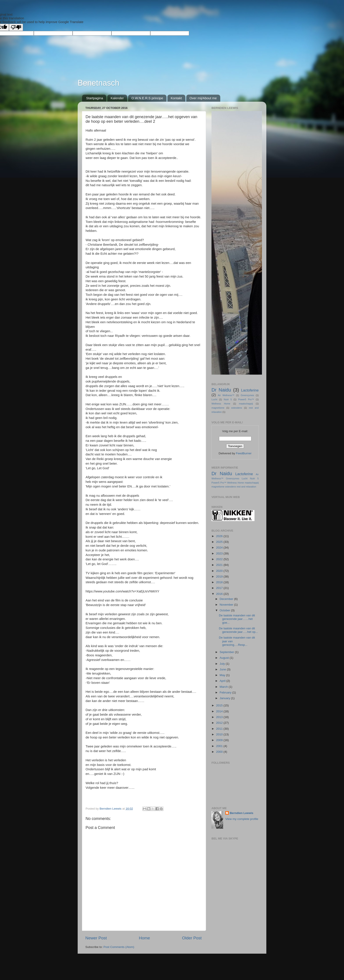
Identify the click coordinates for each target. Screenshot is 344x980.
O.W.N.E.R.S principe (147, 98)
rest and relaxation (246, 487)
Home (144, 938)
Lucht (214, 399)
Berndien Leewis (241, 813)
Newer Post (96, 938)
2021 (220, 565)
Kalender (117, 98)
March (224, 687)
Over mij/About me (203, 98)
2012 (220, 723)
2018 (220, 582)
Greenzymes (247, 395)
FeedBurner (244, 453)
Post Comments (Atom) (119, 947)
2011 (220, 729)
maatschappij (246, 404)
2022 (220, 559)
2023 (220, 553)
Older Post (192, 938)
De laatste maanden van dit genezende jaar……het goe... (237, 619)
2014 (220, 711)
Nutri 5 (228, 399)
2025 (220, 542)
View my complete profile (242, 819)
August (225, 658)
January (225, 698)
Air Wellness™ (226, 395)
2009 (220, 740)
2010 (220, 734)
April (223, 681)
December (227, 599)
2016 (220, 594)
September (227, 652)
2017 (220, 588)
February (226, 692)
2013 (220, 717)
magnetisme (218, 408)
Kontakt (176, 98)
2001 (220, 746)
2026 (220, 536)
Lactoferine (250, 390)
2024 (220, 548)
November (227, 605)
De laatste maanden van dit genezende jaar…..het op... (238, 630)
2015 (220, 705)
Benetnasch (99, 83)
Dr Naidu (221, 390)
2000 (220, 752)
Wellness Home (221, 404)
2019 (220, 577)
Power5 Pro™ (246, 399)
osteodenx (237, 408)
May (223, 675)
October (225, 610)
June (223, 669)
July (223, 664)
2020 (220, 571)
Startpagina (95, 98)
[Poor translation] (16, 27)
